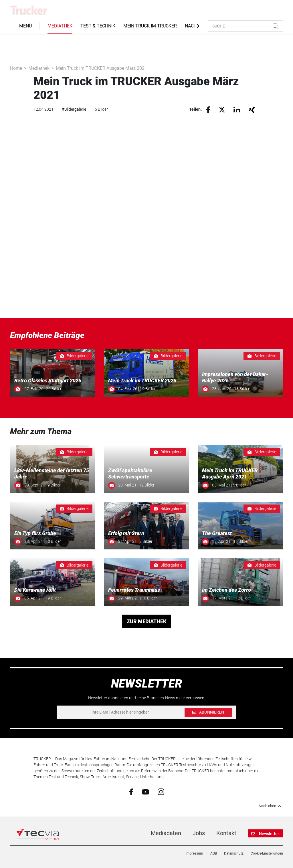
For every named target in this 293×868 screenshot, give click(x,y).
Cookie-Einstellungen (267, 853)
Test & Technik (98, 26)
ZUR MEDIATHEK (147, 621)
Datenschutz (234, 853)
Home (16, 68)
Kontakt (226, 833)
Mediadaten (166, 833)
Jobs (199, 833)
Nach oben (271, 806)
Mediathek (60, 26)
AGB (214, 853)
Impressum (194, 853)
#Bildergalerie (74, 109)
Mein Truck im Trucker (150, 26)
